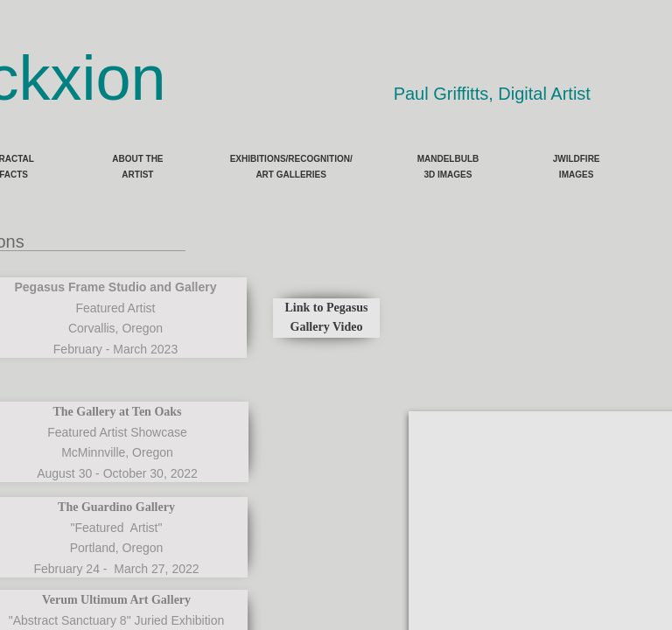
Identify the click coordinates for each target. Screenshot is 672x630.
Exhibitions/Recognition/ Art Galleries (291, 167)
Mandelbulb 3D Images (448, 167)
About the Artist (137, 167)
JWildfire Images (577, 167)
